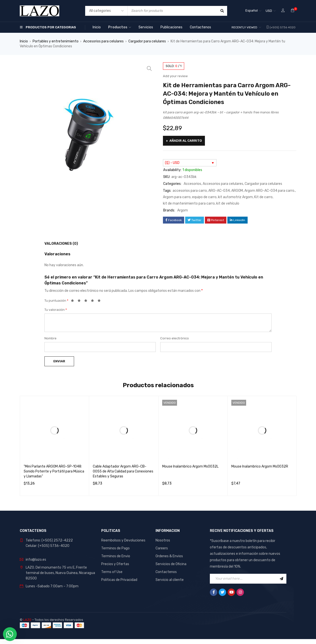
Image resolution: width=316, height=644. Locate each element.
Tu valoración (56, 310)
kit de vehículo (228, 203)
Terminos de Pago (115, 548)
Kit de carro (263, 197)
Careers (162, 548)
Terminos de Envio (116, 556)
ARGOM (237, 191)
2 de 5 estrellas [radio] (80, 301)
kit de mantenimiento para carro (189, 203)
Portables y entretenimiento (56, 41)
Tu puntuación (56, 301)
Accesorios (192, 184)
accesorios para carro (190, 191)
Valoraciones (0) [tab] (61, 244)
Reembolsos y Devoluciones (123, 540)
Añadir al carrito (186, 141)
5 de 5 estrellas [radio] (100, 301)
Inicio (24, 41)
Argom (183, 210)
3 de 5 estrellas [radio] (87, 301)
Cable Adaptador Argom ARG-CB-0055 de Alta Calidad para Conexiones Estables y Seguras (123, 471)
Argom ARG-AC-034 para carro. (270, 191)
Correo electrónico (175, 338)
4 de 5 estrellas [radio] (94, 301)
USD (269, 11)
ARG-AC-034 (219, 191)
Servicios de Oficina (171, 564)
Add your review (175, 76)
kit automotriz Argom (235, 197)
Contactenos (166, 572)
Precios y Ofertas (115, 564)
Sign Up (281, 579)
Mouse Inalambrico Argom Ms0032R (260, 466)
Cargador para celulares (147, 41)
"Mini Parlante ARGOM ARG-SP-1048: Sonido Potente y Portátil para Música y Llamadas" (54, 471)
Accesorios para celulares (103, 41)
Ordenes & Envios (169, 556)
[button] (149, 69)
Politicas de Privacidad (119, 580)
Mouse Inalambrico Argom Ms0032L (190, 466)
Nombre (50, 338)
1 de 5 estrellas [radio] (74, 301)
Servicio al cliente (170, 580)
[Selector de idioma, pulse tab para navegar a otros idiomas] (253, 11)
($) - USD (172, 163)
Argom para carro (177, 197)
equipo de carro (204, 197)
